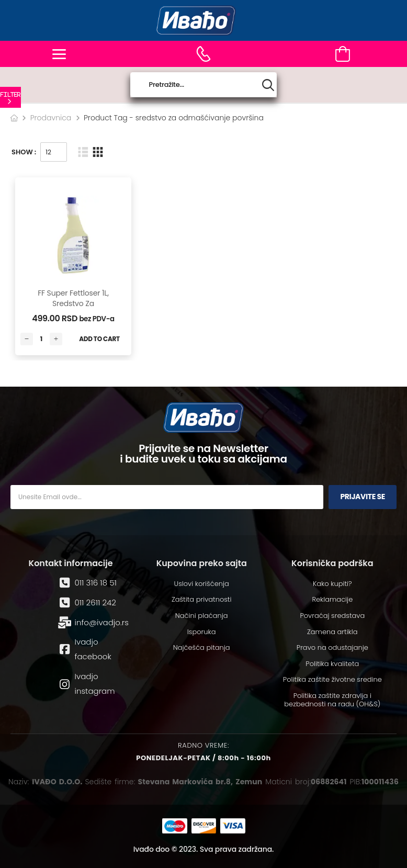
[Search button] (268, 85)
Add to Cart (99, 339)
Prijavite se (363, 497)
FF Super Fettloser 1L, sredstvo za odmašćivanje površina (73, 308)
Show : (24, 152)
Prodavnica (51, 118)
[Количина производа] (41, 339)
